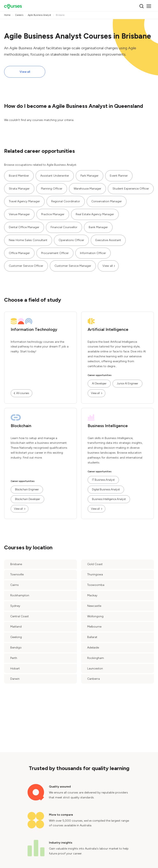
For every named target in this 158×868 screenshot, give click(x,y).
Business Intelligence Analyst (109, 499)
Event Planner (119, 176)
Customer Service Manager (73, 266)
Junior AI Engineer (127, 383)
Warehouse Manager (87, 189)
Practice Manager (53, 214)
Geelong (16, 637)
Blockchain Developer (27, 499)
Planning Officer (52, 189)
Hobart (15, 669)
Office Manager (19, 253)
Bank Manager (98, 227)
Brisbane (16, 564)
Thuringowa (95, 574)
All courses (23, 393)
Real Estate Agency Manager (95, 214)
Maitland (16, 627)
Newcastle (94, 606)
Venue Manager (19, 214)
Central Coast (20, 616)
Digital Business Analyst (106, 489)
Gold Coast (95, 564)
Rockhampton (20, 595)
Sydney (15, 606)
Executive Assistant (108, 240)
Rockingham (96, 658)
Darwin (15, 679)
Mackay (92, 595)
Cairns (15, 585)
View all (25, 72)
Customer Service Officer (26, 266)
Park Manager (89, 176)
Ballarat (92, 637)
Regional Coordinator (66, 201)
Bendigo (16, 648)
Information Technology (34, 329)
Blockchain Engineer (27, 489)
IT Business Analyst (103, 480)
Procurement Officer (55, 253)
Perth (14, 658)
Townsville (17, 574)
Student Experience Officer (131, 189)
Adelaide (93, 648)
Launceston (95, 669)
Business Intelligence (108, 426)
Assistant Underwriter (55, 176)
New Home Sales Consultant (28, 240)
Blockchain (21, 426)
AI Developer (99, 383)
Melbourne (94, 627)
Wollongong (95, 616)
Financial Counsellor (64, 227)
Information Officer (93, 253)
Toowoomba (96, 585)
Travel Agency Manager (24, 201)
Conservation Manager (107, 201)
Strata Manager (19, 189)
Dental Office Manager (24, 227)
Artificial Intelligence (108, 329)
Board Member (19, 176)
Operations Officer (71, 240)
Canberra (94, 679)
